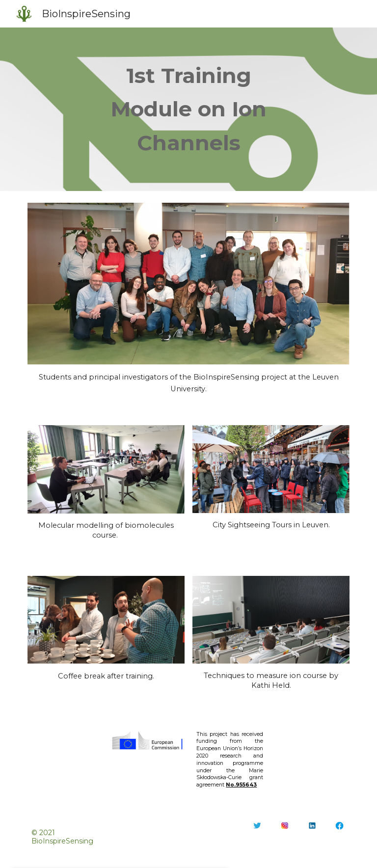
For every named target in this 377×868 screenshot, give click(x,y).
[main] (188, 109)
